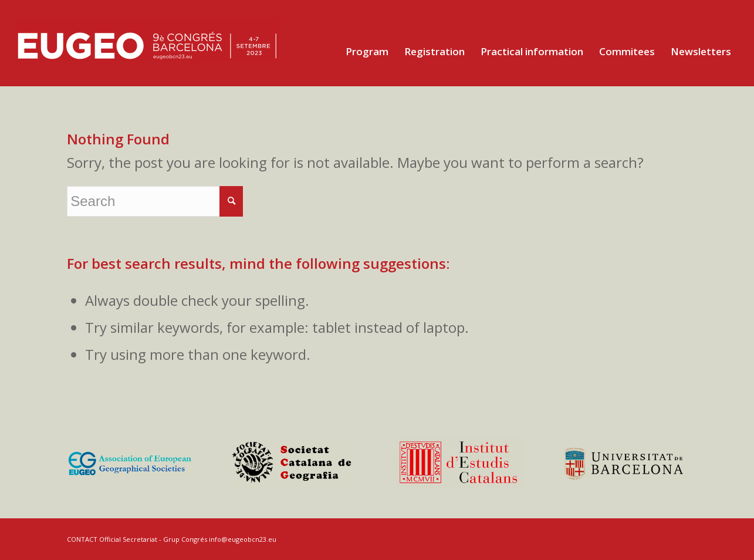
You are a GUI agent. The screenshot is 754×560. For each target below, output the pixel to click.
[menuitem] (367, 52)
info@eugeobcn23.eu (243, 539)
